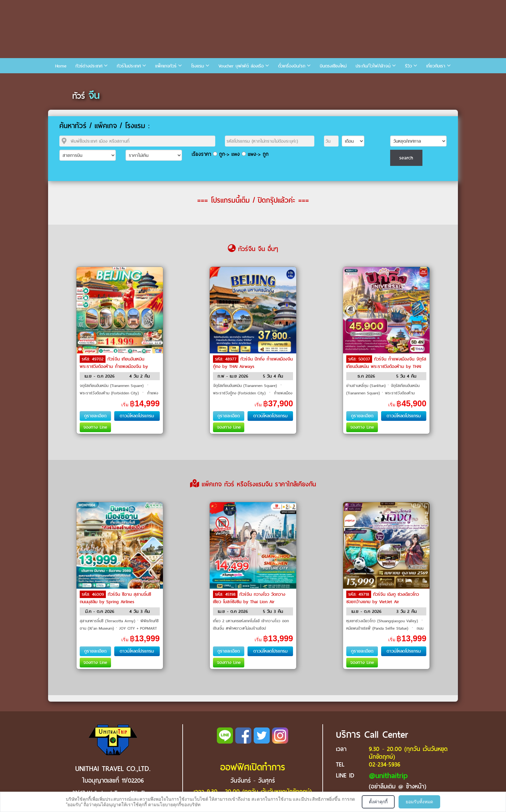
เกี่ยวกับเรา (436, 66)
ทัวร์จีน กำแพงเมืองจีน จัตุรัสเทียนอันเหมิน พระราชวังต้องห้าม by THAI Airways (386, 366)
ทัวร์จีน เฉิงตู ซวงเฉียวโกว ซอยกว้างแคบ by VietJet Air (383, 598)
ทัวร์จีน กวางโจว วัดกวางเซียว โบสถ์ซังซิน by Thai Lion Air (249, 598)
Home (61, 66)
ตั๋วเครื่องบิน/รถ (292, 66)
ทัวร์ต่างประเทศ (89, 66)
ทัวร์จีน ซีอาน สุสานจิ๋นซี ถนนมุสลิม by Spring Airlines (115, 598)
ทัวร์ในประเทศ (129, 66)
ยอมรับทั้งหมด (419, 802)
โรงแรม (197, 66)
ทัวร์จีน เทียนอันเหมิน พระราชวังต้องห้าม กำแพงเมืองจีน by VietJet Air (114, 366)
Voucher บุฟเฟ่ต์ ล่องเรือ (241, 66)
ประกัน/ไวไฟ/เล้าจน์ (373, 66)
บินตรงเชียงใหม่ (333, 66)
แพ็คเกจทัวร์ (166, 66)
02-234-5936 (385, 764)
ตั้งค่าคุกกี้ (378, 802)
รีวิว (408, 66)
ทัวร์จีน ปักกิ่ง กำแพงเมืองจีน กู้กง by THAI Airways (253, 363)
